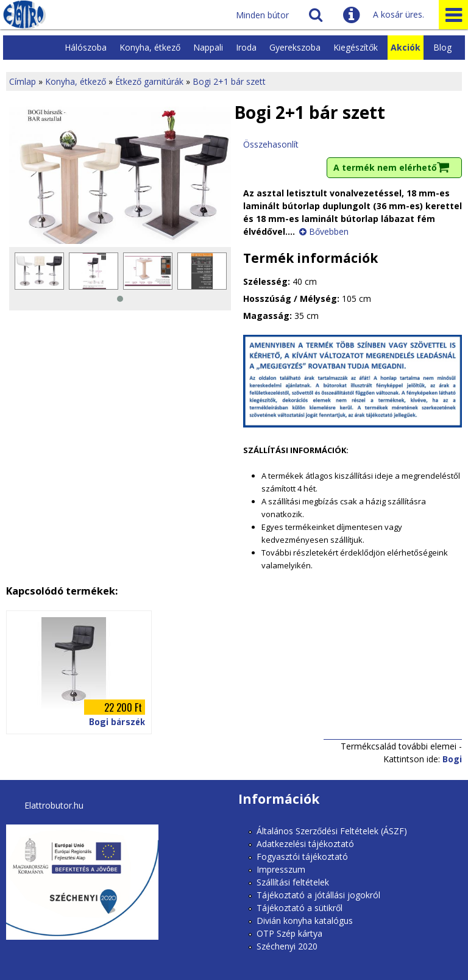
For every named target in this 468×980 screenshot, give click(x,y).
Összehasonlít (271, 144)
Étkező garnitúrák (149, 81)
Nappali (208, 47)
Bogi (452, 759)
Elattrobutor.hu (54, 805)
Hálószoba (86, 47)
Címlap (23, 81)
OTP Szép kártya (289, 933)
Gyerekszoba (295, 47)
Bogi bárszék (117, 722)
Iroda (246, 47)
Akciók (406, 47)
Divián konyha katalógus (305, 921)
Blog (442, 47)
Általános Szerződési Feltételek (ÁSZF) (332, 831)
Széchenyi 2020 (287, 946)
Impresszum (281, 869)
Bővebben (329, 231)
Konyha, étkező (150, 47)
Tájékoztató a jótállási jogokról (318, 895)
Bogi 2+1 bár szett (229, 81)
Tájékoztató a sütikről (300, 908)
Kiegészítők (356, 47)
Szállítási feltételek (293, 882)
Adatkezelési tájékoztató (305, 844)
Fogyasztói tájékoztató (302, 857)
